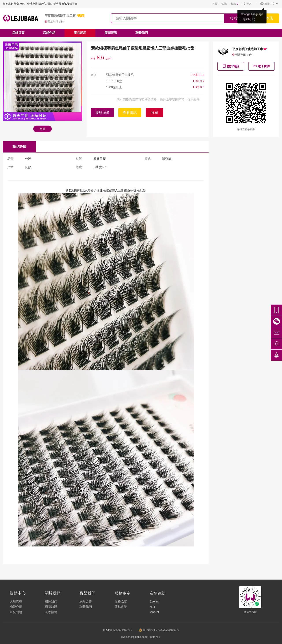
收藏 (234, 4)
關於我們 (51, 601)
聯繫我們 (142, 33)
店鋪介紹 (49, 33)
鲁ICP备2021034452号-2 (118, 630)
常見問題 (16, 612)
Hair (152, 607)
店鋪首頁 (18, 33)
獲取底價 (102, 112)
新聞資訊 (111, 33)
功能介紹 (16, 607)
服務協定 (121, 601)
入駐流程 (16, 601)
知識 (224, 4)
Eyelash (155, 601)
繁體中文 (269, 4)
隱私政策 (121, 607)
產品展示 (80, 33)
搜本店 (267, 18)
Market (154, 612)
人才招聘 (51, 612)
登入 (247, 4)
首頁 (215, 4)
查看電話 (130, 112)
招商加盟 (51, 607)
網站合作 (86, 601)
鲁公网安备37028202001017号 (159, 630)
